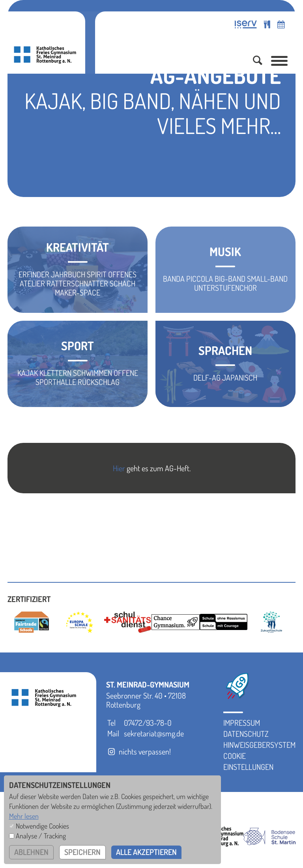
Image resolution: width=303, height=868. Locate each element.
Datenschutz (246, 734)
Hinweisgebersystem (259, 745)
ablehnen (32, 852)
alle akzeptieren (147, 852)
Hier (119, 468)
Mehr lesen (24, 816)
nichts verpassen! (138, 751)
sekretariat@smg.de (154, 733)
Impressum (242, 723)
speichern (83, 852)
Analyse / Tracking (41, 836)
